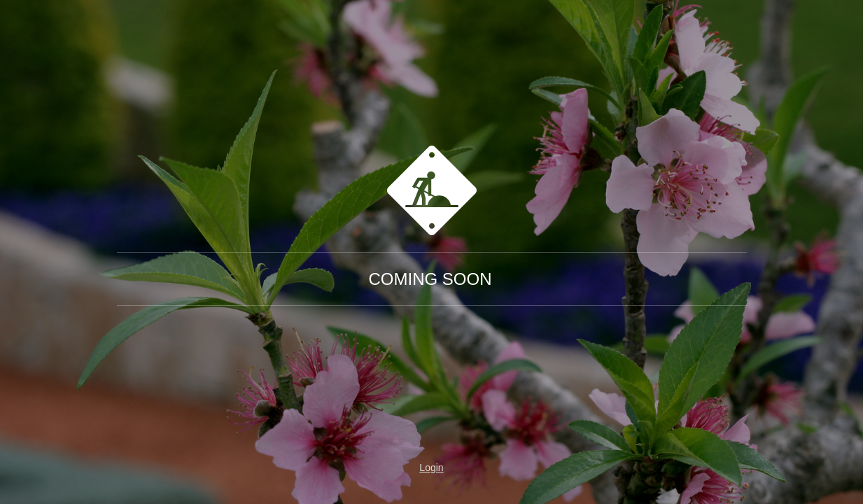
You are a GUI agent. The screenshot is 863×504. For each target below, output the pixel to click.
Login (431, 468)
